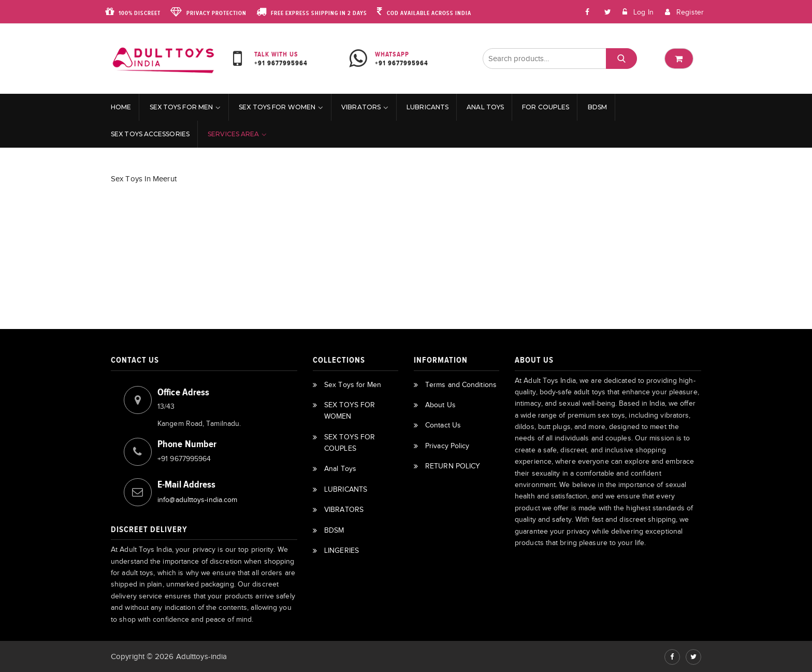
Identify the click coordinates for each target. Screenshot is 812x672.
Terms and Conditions (461, 385)
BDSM (597, 107)
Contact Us (443, 425)
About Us (440, 405)
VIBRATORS (361, 107)
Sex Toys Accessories (150, 134)
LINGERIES (342, 551)
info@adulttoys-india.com (197, 500)
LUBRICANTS (427, 107)
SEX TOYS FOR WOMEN (277, 107)
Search (621, 59)
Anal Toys (485, 107)
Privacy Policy (447, 446)
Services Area (233, 134)
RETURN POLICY (453, 466)
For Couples (546, 107)
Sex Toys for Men (182, 107)
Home (121, 107)
